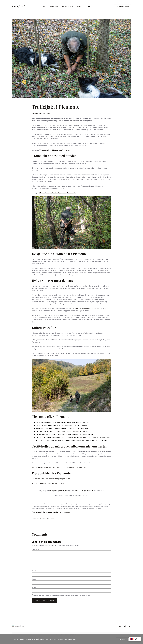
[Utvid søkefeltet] (89, 6)
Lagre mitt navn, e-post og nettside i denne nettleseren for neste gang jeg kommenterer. (62, 595)
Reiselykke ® (19, 6)
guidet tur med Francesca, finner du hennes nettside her (68, 431)
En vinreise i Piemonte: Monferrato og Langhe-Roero (51, 479)
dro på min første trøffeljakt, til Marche (85, 308)
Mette (49, 113)
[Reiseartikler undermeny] (72, 6)
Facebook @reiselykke (84, 490)
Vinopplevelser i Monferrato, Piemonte (55, 150)
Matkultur (36, 519)
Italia (44, 519)
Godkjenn (122, 639)
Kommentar (36, 549)
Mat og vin (50, 519)
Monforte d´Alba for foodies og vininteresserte (58, 193)
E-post (35, 579)
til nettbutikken (122, 6)
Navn (34, 571)
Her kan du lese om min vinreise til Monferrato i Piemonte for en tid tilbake (59, 468)
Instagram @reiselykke (59, 490)
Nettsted (35, 587)
